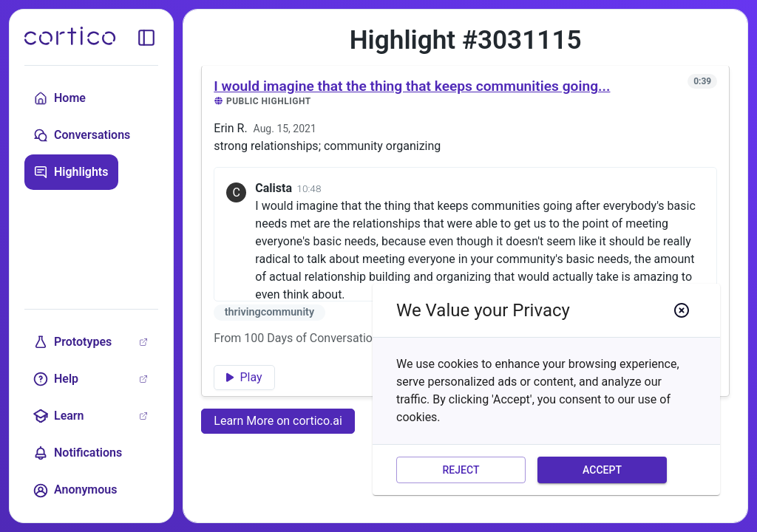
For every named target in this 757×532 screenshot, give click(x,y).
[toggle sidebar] (146, 38)
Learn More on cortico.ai (278, 421)
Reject (461, 470)
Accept (602, 470)
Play (244, 377)
